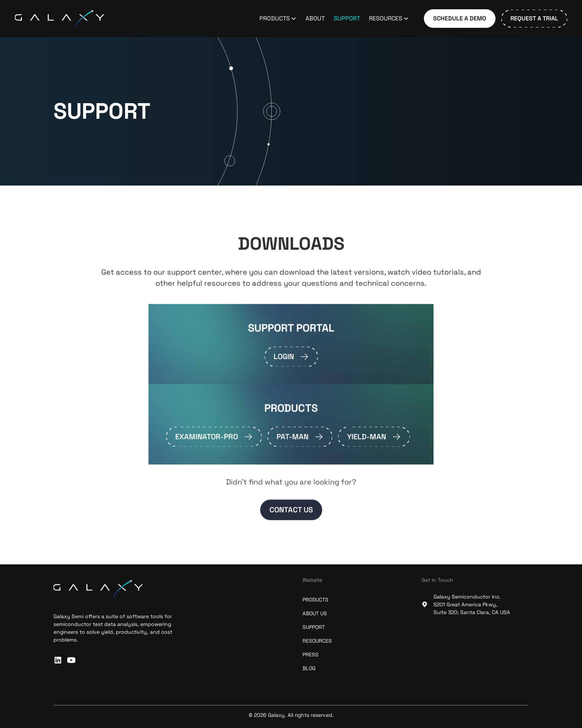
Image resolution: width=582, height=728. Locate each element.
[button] (278, 19)
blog (309, 668)
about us (315, 613)
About (315, 18)
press (310, 655)
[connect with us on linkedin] (58, 660)
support (314, 627)
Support (347, 18)
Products (315, 600)
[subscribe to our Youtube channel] (71, 660)
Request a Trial (534, 18)
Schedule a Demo (460, 18)
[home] (59, 19)
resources (317, 641)
